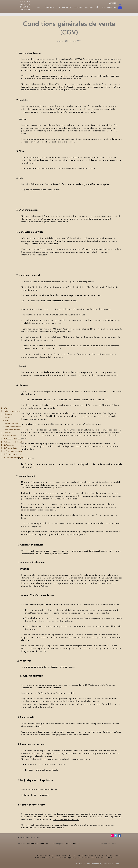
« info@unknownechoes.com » (36, 704)
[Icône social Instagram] (112, 836)
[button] (120, 7)
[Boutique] (113, 3)
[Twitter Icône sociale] (116, 836)
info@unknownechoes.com (34, 68)
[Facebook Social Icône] (119, 836)
